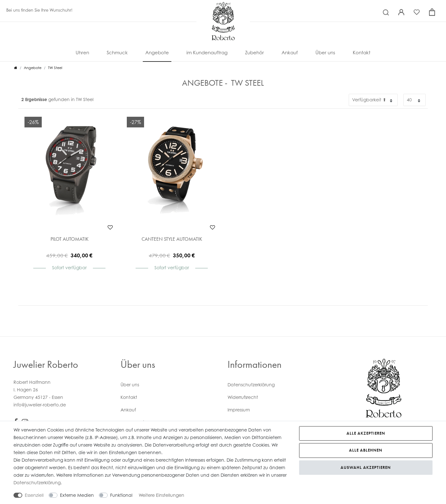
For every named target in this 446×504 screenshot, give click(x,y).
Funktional (121, 495)
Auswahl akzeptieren (366, 467)
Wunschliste (110, 227)
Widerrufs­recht (243, 397)
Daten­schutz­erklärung (251, 385)
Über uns (325, 52)
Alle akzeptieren (366, 433)
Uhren (82, 52)
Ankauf (290, 52)
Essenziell (34, 495)
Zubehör (255, 52)
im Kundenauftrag (207, 52)
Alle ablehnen (366, 450)
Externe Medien (77, 495)
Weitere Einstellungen (161, 495)
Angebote (157, 52)
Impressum (239, 410)
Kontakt (362, 52)
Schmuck (117, 52)
